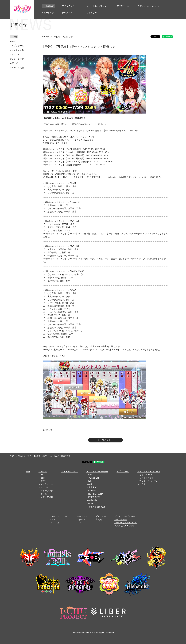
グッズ (44, 494)
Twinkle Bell (94, 478)
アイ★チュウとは (70, 472)
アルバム (55, 520)
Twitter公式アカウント (125, 526)
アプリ (44, 481)
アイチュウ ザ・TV (148, 481)
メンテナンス (47, 484)
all (42, 475)
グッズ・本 (82, 516)
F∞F (90, 475)
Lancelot (92, 491)
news (43, 478)
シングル (55, 523)
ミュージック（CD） (59, 516)
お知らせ (20, 456)
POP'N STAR (94, 497)
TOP (12, 456)
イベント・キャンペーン (149, 472)
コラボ (142, 484)
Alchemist (93, 500)
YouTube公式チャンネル (126, 523)
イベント (45, 487)
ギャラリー (101, 516)
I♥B (90, 481)
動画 (100, 520)
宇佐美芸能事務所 (97, 507)
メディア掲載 (47, 497)
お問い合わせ (121, 520)
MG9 (91, 503)
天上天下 (92, 487)
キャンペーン (146, 475)
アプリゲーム (123, 472)
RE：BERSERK (96, 494)
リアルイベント (147, 478)
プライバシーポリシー (125, 516)
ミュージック (47, 491)
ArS (90, 484)
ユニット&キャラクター (97, 472)
